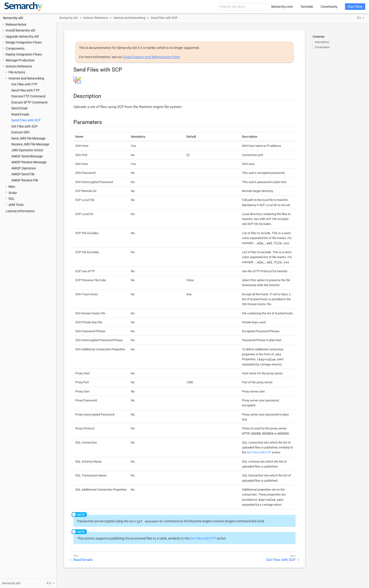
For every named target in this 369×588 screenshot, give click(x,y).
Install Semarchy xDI (20, 30)
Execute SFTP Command (29, 102)
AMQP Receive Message (29, 162)
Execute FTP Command (28, 96)
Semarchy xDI (13, 18)
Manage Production (20, 60)
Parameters (322, 47)
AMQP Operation (24, 168)
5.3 (359, 18)
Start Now (355, 7)
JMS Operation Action (27, 150)
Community (329, 7)
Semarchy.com (282, 7)
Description (322, 42)
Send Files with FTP (25, 90)
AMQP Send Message (27, 156)
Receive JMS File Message (30, 144)
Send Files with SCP (26, 120)
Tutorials (307, 7)
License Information (20, 211)
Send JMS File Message (28, 138)
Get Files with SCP (24, 126)
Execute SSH (20, 132)
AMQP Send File (23, 174)
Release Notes (16, 24)
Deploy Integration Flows (24, 54)
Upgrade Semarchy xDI (22, 36)
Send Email (19, 108)
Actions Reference (19, 66)
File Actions (17, 72)
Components (15, 48)
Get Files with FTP (24, 84)
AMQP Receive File (25, 180)
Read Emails (20, 114)
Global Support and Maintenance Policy (151, 57)
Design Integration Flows (24, 42)
